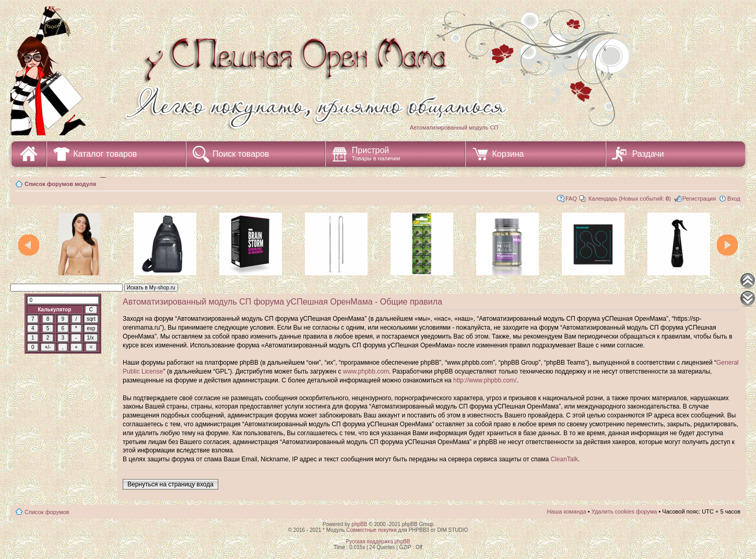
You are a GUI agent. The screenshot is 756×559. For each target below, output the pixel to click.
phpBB (359, 524)
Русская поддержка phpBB (378, 541)
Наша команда (566, 511)
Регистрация (699, 199)
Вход (734, 199)
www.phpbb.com (366, 371)
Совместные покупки (371, 530)
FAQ (571, 199)
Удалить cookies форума (624, 511)
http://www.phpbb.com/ (485, 380)
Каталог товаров (105, 154)
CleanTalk (564, 459)
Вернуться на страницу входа (170, 484)
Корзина (508, 154)
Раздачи (648, 154)
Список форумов (47, 512)
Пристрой (376, 154)
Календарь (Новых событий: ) (630, 199)
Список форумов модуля (60, 184)
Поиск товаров (241, 154)
